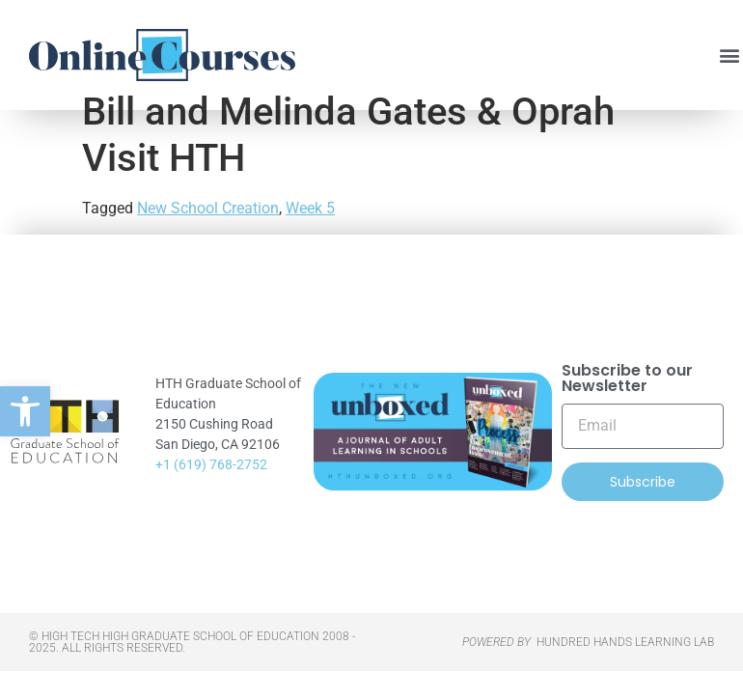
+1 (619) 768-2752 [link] (211, 493)
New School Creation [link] (208, 237)
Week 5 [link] (310, 237)
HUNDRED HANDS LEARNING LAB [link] (625, 671)
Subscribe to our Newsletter (627, 408)
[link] (25, 411)
